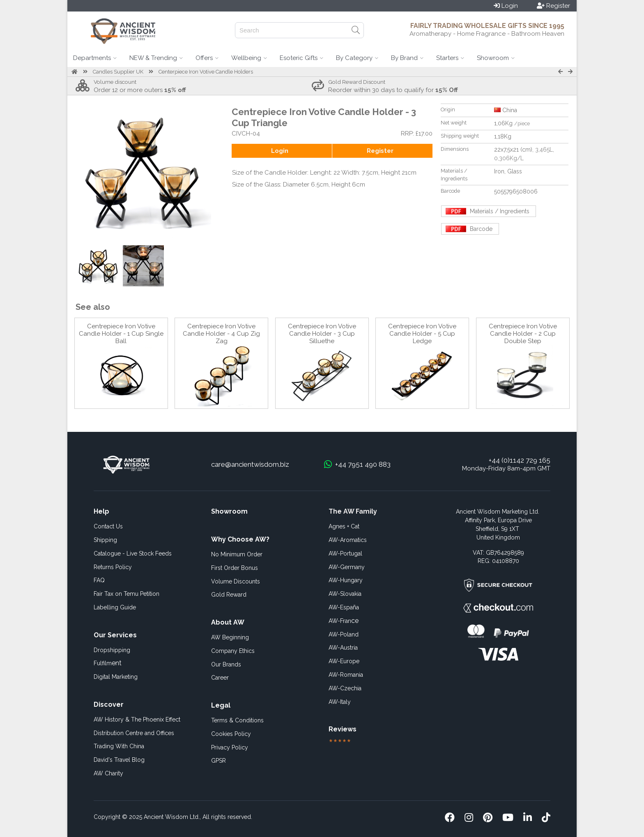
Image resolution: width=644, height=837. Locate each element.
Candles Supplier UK (118, 72)
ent (108, 663)
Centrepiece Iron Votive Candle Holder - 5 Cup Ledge (422, 334)
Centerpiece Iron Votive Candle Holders (206, 72)
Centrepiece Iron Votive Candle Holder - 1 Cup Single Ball (121, 334)
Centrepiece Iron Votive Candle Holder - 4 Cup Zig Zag (221, 334)
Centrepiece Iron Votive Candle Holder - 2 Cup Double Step (523, 334)
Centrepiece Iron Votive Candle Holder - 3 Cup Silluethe (322, 334)
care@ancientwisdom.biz (250, 464)
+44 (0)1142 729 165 (520, 460)
